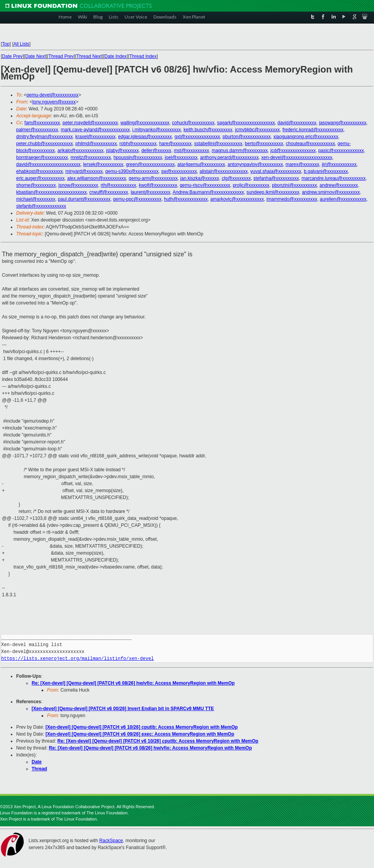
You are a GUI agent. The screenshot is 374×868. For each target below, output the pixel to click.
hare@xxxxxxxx (175, 144)
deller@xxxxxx (157, 151)
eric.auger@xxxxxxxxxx (40, 178)
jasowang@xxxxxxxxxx (343, 123)
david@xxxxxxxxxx (297, 123)
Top (6, 44)
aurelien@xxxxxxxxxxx (343, 199)
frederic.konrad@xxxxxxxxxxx (313, 130)
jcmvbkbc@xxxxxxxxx (258, 130)
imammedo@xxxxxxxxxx (292, 199)
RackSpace (111, 841)
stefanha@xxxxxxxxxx (276, 178)
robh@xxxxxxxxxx (138, 144)
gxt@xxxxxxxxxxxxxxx (197, 137)
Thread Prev (61, 56)
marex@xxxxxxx (302, 164)
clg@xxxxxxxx (236, 178)
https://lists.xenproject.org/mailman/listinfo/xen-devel (77, 659)
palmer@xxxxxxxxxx (37, 130)
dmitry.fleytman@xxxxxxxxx (45, 137)
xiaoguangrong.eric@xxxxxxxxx (306, 137)
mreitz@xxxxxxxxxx (91, 157)
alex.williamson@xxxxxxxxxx (97, 178)
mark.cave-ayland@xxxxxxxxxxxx (95, 130)
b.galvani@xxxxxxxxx (326, 171)
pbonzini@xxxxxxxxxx (294, 185)
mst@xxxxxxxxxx (192, 151)
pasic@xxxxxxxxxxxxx (341, 151)
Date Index (116, 56)
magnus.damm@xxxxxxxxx (240, 151)
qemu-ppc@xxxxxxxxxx (137, 199)
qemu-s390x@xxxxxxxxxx (132, 171)
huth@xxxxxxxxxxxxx (186, 199)
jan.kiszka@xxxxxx (200, 178)
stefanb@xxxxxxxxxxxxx (41, 206)
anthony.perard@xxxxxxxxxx (229, 157)
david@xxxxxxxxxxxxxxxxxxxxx (48, 164)
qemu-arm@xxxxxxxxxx (153, 178)
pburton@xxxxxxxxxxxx (247, 137)
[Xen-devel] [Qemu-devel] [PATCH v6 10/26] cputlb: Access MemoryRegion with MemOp (142, 727)
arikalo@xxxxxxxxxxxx (81, 151)
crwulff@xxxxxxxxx (109, 192)
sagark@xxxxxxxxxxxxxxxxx (246, 123)
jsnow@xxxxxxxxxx (78, 185)
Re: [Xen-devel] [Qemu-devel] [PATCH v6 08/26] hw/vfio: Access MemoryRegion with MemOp (133, 683)
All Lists (21, 44)
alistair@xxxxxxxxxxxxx (224, 171)
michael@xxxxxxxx (36, 199)
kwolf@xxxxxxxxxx (158, 185)
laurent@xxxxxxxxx (151, 192)
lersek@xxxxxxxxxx (103, 164)
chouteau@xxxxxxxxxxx (310, 144)
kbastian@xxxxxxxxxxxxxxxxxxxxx (51, 192)
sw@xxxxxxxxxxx (179, 171)
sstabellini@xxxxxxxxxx (218, 144)
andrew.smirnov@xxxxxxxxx (331, 192)
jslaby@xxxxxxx (122, 151)
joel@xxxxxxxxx (181, 157)
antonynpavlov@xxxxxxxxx (255, 164)
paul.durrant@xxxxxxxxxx (84, 199)
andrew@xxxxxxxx (339, 185)
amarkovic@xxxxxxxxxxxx (237, 199)
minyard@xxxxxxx (84, 171)
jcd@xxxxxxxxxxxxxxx (293, 151)
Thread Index (143, 56)
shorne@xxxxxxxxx (36, 185)
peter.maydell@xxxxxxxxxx (90, 123)
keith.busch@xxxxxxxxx (208, 130)
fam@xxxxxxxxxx (42, 123)
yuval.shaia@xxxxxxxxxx (276, 171)
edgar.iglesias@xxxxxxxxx (145, 137)
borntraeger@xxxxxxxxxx (42, 157)
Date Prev (12, 56)
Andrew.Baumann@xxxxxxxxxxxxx (208, 192)
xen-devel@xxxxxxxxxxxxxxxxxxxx (297, 157)
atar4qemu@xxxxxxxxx (201, 164)
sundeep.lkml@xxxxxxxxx (273, 192)
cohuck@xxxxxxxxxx (193, 123)
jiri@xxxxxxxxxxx (339, 164)
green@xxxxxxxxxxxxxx (150, 164)
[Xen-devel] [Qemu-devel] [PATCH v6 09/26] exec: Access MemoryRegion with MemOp (140, 734)
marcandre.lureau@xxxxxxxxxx (334, 178)
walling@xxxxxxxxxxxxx (145, 123)
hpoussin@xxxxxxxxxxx (138, 157)
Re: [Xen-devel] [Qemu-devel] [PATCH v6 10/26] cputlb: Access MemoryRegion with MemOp (158, 741)
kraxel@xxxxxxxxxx (95, 137)
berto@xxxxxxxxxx (264, 144)
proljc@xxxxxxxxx (251, 185)
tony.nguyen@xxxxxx (54, 102)
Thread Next (89, 56)
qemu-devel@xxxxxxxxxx (53, 95)
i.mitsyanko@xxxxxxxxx (157, 130)
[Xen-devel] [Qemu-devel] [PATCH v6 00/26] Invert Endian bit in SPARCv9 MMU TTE (123, 709)
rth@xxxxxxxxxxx (118, 185)
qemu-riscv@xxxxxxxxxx (205, 185)
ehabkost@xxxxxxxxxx (40, 171)
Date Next (35, 56)
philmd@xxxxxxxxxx (96, 144)
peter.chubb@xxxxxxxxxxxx (45, 144)
